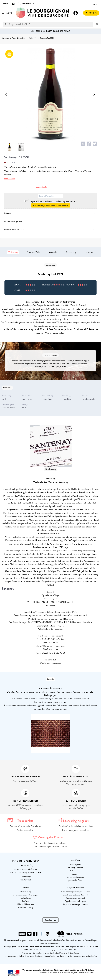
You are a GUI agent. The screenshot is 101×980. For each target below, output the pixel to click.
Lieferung (50, 213)
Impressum (76, 874)
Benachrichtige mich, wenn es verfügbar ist (51, 206)
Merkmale (53, 252)
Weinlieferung (26, 892)
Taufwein (26, 901)
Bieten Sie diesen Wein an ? (50, 230)
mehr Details (10, 178)
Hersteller (89, 252)
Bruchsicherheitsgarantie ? (50, 221)
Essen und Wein (33, 252)
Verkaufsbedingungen (75, 877)
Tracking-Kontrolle (75, 868)
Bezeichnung (71, 252)
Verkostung (13, 252)
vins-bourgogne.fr (54, 663)
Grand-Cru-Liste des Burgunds (75, 895)
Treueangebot (75, 864)
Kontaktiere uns (50, 920)
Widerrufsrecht (76, 871)
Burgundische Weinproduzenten (75, 904)
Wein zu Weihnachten (26, 904)
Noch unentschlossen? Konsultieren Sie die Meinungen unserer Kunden (50, 845)
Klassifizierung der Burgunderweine (75, 892)
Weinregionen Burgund (75, 898)
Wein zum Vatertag (26, 907)
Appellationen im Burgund (76, 901)
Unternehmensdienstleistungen (26, 895)
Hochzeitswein (26, 898)
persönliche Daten (76, 880)
